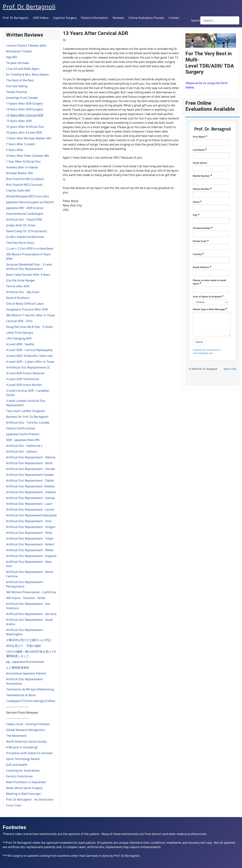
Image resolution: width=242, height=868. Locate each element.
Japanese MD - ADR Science (25, 208)
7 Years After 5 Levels (21, 144)
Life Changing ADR (19, 338)
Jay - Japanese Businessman (25, 662)
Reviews (118, 18)
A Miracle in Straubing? (22, 747)
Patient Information (95, 18)
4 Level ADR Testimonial (23, 379)
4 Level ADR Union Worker (24, 385)
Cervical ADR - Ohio (19, 321)
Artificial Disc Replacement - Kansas (30, 498)
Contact (174, 18)
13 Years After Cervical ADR (25, 115)
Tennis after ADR (18, 286)
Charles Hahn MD (18, 190)
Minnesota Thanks (19, 51)
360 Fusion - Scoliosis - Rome (26, 598)
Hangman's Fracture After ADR (27, 309)
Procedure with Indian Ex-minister (29, 753)
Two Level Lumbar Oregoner (26, 411)
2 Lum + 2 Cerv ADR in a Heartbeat (30, 248)
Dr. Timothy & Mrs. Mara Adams (27, 74)
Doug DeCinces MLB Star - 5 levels (29, 327)
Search (196, 20)
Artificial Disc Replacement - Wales (30, 550)
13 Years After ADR (19, 121)
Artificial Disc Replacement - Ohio (29, 521)
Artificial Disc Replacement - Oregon (31, 527)
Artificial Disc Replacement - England (31, 556)
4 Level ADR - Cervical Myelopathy (29, 350)
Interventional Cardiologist (24, 214)
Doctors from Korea (19, 776)
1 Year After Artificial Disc (23, 161)
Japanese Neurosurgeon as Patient (30, 202)
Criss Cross (14, 805)
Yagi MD (12, 57)
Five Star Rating (17, 86)
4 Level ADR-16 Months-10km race (29, 356)
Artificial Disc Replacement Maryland (31, 515)
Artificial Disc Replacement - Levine (30, 509)
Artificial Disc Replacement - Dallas (30, 480)
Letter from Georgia (20, 333)
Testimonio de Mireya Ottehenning (30, 689)
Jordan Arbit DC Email (21, 225)
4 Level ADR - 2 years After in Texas (30, 362)
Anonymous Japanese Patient (26, 673)
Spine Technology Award (23, 759)
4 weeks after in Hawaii (22, 167)
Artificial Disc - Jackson (21, 451)
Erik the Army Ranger (20, 280)
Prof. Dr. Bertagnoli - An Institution (30, 799)
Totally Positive (17, 92)
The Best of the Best (20, 80)
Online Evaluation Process (146, 18)
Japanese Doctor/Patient (23, 434)
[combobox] (220, 20)
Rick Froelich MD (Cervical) (24, 185)
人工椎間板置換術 (18, 668)
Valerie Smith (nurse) (20, 428)
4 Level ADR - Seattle (20, 344)
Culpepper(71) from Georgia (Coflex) (31, 701)
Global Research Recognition (25, 730)
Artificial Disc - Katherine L (24, 446)
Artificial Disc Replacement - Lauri (29, 504)
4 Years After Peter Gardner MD (28, 156)
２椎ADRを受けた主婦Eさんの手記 (29, 640)
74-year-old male (18, 63)
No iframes (213, 251)
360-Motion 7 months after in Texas (30, 315)
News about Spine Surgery (24, 788)
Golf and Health (17, 765)
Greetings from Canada (22, 98)
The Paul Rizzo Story (20, 243)
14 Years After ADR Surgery (24, 109)
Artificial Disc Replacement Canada (30, 475)
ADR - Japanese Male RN (23, 440)
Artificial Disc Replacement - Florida (30, 469)
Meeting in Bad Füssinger (23, 794)
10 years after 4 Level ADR (24, 132)
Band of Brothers (18, 298)
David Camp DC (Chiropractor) (26, 231)
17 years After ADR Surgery (24, 103)
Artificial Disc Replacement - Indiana (31, 492)
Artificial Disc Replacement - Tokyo (30, 538)
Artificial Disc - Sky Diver (23, 292)
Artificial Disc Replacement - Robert (30, 544)
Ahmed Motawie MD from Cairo (27, 196)
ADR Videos (41, 18)
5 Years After (15, 150)
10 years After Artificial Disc (25, 127)
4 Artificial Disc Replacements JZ (28, 367)
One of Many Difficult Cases (25, 304)
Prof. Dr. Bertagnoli (16, 18)
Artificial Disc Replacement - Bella (29, 463)
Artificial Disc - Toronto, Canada (28, 422)
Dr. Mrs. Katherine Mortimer (25, 237)
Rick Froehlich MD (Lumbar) (25, 179)
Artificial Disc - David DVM (24, 219)
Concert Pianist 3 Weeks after (26, 45)
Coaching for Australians (23, 770)
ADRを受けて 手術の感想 (23, 646)
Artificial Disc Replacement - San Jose (31, 614)
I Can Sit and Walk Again (23, 69)
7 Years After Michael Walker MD (29, 138)
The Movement (16, 736)
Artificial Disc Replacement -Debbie (30, 486)
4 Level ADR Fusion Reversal (25, 373)
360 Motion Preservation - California (31, 592)
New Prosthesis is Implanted (26, 782)
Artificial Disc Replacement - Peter (29, 533)
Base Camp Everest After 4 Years (28, 275)
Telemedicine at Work (21, 695)
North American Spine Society (26, 741)
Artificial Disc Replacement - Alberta (31, 457)
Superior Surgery (65, 18)
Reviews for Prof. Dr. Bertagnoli (27, 417)
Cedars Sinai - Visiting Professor (28, 724)
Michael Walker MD (20, 173)
